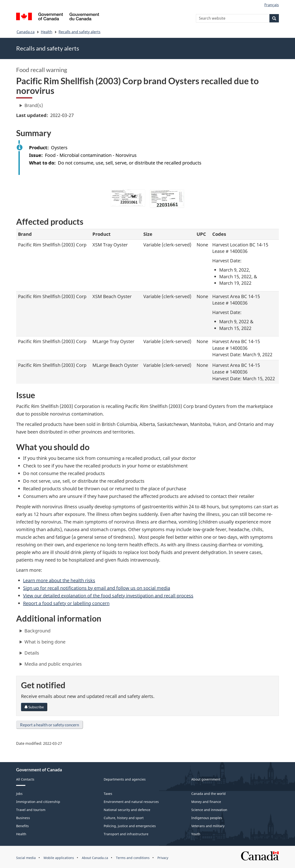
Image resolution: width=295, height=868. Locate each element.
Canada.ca (26, 32)
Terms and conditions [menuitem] (133, 858)
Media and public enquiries (53, 664)
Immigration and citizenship (38, 802)
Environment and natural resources (131, 802)
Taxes (108, 794)
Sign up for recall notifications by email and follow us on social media (97, 588)
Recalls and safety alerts (80, 32)
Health (47, 32)
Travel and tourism (31, 810)
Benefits (22, 826)
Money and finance (206, 802)
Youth (196, 834)
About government (206, 779)
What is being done (45, 642)
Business (23, 818)
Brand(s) (34, 105)
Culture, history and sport (124, 818)
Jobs (19, 794)
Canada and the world (208, 794)
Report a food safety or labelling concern (66, 603)
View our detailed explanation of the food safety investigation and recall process (108, 596)
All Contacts (25, 779)
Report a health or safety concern (50, 725)
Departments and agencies (125, 779)
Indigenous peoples (207, 818)
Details (32, 653)
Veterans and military (208, 826)
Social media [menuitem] (26, 858)
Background (37, 631)
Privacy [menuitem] (163, 858)
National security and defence (127, 810)
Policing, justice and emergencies (130, 826)
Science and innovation (209, 810)
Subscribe (34, 707)
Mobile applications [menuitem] (59, 858)
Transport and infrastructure (126, 834)
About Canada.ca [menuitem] (95, 858)
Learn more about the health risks (59, 580)
